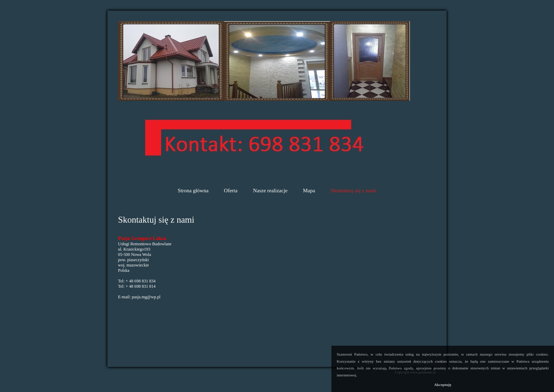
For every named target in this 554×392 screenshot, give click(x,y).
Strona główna (193, 191)
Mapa (309, 191)
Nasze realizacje (270, 191)
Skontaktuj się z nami (353, 191)
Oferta (231, 191)
